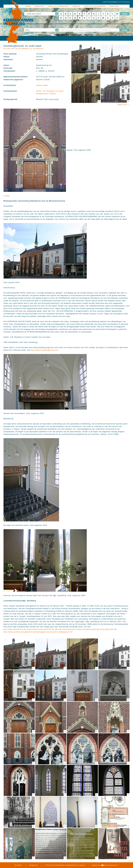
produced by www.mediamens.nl (105, 865)
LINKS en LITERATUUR (58, 6)
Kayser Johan (42, 85)
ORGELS (76, 6)
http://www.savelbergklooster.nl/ (45, 350)
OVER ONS (114, 6)
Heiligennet (33, 865)
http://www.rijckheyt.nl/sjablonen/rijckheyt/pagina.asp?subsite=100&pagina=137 (38, 632)
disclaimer (18, 865)
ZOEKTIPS (39, 6)
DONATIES (30, 11)
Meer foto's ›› (124, 105)
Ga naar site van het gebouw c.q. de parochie (23, 48)
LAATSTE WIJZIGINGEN (95, 6)
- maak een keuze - (34, 14)
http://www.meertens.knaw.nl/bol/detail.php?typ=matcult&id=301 (86, 629)
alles (28, 30)
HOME (28, 6)
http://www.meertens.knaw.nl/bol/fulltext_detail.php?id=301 (29, 629)
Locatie (7, 196)
